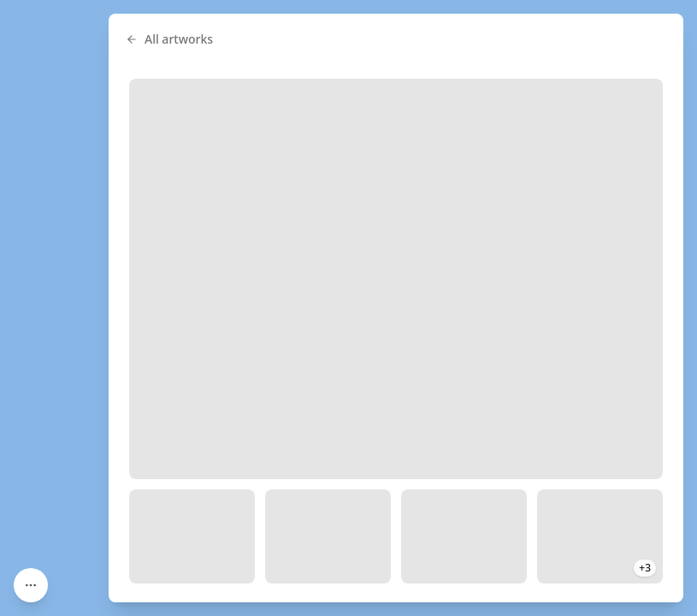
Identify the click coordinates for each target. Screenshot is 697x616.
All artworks (169, 39)
